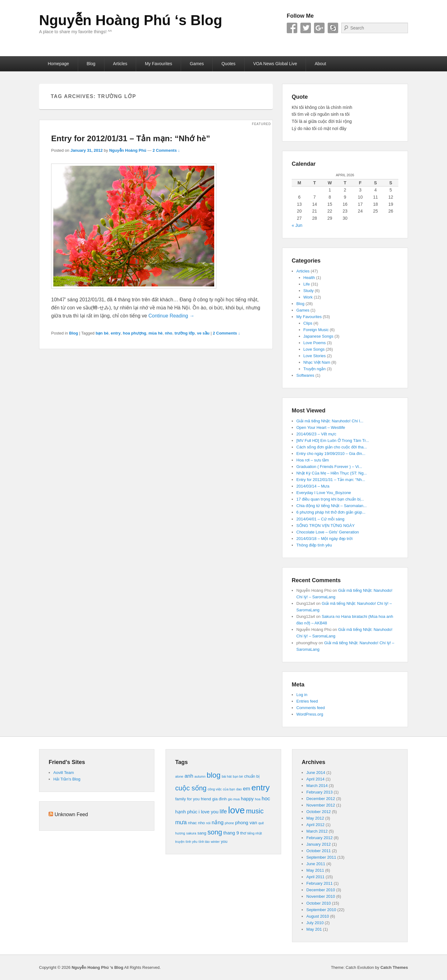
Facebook (292, 28)
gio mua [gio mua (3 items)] (234, 799)
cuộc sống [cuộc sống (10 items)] (191, 788)
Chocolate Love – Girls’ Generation (328, 532)
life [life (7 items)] (223, 811)
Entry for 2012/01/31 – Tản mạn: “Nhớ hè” (131, 138)
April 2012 (315, 825)
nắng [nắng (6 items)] (218, 823)
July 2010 (315, 923)
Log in (302, 695)
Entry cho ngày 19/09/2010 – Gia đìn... (331, 454)
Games (197, 64)
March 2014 (317, 786)
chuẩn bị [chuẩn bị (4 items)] (252, 776)
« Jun (297, 225)
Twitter (306, 28)
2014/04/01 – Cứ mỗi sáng (320, 519)
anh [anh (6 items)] (189, 776)
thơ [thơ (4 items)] (243, 833)
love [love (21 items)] (237, 810)
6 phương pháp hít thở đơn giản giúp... (331, 512)
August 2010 (318, 916)
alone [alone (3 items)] (179, 776)
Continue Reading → (172, 316)
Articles (120, 64)
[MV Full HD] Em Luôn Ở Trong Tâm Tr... (333, 441)
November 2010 (321, 896)
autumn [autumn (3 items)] (200, 776)
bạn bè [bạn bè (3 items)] (238, 776)
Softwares (305, 375)
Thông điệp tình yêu (314, 545)
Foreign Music (316, 330)
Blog (91, 64)
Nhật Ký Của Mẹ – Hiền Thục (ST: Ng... (332, 473)
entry (116, 333)
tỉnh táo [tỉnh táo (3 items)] (204, 842)
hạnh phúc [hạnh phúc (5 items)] (186, 812)
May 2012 (315, 818)
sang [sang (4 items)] (202, 833)
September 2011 (321, 857)
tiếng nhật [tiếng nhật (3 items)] (255, 833)
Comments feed (311, 708)
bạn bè (102, 333)
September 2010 (321, 910)
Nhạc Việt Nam (317, 362)
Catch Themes (394, 967)
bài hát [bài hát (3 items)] (227, 776)
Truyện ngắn (315, 369)
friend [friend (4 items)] (206, 799)
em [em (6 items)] (247, 789)
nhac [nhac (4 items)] (192, 823)
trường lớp (185, 333)
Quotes (228, 64)
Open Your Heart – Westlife (321, 427)
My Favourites (158, 64)
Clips (308, 323)
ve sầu (203, 333)
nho (169, 333)
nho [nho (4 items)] (201, 823)
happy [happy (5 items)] (247, 799)
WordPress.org (310, 714)
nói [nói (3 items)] (208, 823)
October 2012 (319, 812)
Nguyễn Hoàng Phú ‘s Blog (131, 20)
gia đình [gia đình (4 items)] (219, 799)
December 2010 (321, 890)
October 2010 (319, 903)
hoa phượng (135, 333)
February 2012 (319, 838)
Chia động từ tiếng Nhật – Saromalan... (332, 506)
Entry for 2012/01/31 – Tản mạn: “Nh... (331, 480)
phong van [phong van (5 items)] (246, 823)
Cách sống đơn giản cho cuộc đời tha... (332, 447)
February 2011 (319, 883)
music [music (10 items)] (255, 811)
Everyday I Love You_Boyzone (324, 493)
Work (308, 297)
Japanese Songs (319, 336)
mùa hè (156, 333)
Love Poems (315, 343)
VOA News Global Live (275, 64)
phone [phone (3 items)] (229, 823)
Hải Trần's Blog (67, 779)
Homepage (58, 64)
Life (307, 284)
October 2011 (319, 851)
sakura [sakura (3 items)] (191, 833)
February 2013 (319, 792)
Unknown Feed (71, 814)
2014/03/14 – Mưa (313, 486)
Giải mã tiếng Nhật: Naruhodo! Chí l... (330, 421)
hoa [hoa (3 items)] (258, 799)
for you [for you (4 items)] (193, 799)
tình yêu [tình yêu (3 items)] (192, 842)
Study (309, 291)
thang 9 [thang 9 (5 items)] (231, 833)
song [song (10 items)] (215, 832)
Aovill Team (64, 773)
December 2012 (321, 799)
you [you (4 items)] (224, 841)
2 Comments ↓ (166, 150)
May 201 (314, 929)
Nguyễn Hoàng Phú (128, 150)
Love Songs (314, 349)
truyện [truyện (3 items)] (180, 842)
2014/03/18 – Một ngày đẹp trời (324, 539)
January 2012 (319, 844)
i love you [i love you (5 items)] (209, 812)
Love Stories (315, 356)
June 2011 (316, 864)
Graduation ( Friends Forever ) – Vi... (329, 467)
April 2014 (315, 779)
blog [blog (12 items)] (214, 775)
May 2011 (315, 870)
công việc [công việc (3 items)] (215, 789)
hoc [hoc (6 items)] (266, 799)
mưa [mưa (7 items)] (181, 822)
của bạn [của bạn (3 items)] (229, 789)
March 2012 (317, 831)
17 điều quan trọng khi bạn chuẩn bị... (330, 499)
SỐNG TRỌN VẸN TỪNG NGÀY (325, 526)
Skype (333, 28)
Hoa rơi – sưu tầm (313, 460)
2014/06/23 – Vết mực (316, 434)
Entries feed (307, 701)
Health (309, 278)
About (320, 64)
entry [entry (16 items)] (261, 788)
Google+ (319, 28)
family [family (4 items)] (180, 799)
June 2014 (316, 773)
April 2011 (315, 877)
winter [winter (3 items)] (215, 842)
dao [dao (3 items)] (239, 789)
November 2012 (321, 805)
